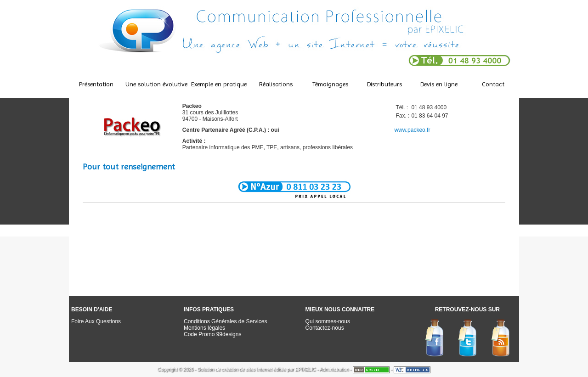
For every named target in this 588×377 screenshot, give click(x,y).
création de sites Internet (247, 369)
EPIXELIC (305, 369)
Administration (334, 369)
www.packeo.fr (412, 130)
